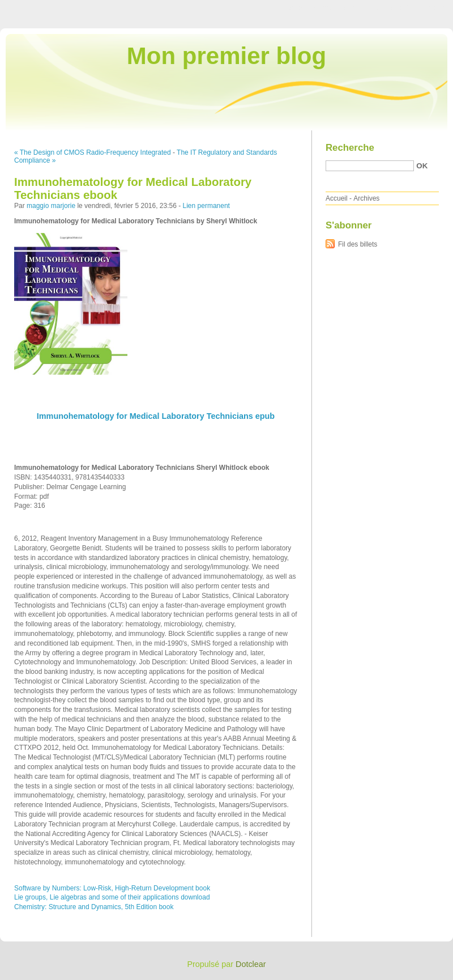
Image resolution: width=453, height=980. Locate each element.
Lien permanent (206, 206)
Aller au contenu (314, 8)
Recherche (350, 148)
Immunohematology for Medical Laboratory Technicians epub (156, 416)
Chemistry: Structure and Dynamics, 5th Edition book (94, 907)
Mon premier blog (226, 56)
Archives (366, 198)
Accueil (337, 198)
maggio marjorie (51, 206)
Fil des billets (358, 244)
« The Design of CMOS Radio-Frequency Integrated (93, 152)
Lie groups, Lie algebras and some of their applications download (112, 897)
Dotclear (251, 964)
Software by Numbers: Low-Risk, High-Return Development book (112, 888)
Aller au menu (364, 8)
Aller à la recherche (420, 8)
